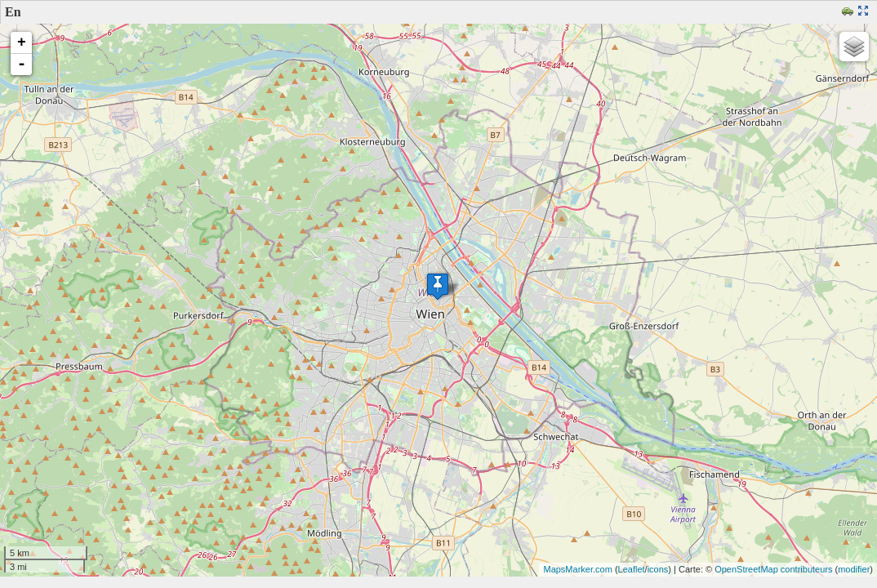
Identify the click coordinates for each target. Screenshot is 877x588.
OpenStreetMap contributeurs (773, 569)
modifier (854, 569)
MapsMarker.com (577, 569)
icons (658, 569)
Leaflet (632, 569)
